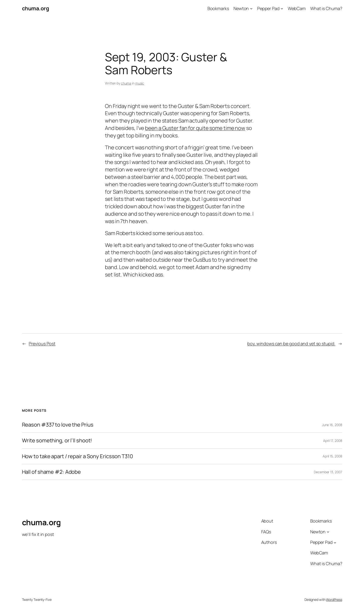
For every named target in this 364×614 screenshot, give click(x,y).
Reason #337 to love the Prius (58, 425)
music (140, 83)
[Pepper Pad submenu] (282, 8)
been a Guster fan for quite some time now (195, 128)
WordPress (334, 600)
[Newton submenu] (251, 8)
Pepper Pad (268, 8)
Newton (241, 8)
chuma (126, 83)
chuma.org (36, 8)
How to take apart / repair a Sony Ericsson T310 (77, 456)
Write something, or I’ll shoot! (57, 441)
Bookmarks (218, 8)
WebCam (297, 8)
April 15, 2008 (332, 456)
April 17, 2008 (333, 441)
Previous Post (42, 344)
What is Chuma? (326, 8)
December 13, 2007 (328, 472)
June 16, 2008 (332, 425)
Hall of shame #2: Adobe (52, 472)
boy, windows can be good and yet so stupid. (291, 344)
